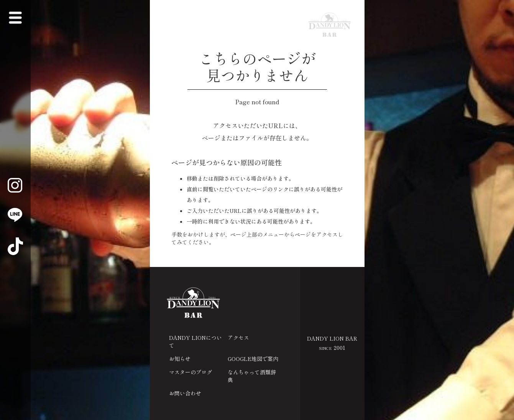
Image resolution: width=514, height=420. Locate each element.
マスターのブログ (190, 372)
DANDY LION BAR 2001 (332, 343)
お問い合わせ (185, 393)
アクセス (238, 338)
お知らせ (180, 359)
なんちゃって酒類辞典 (252, 376)
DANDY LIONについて (195, 341)
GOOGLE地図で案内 (253, 359)
